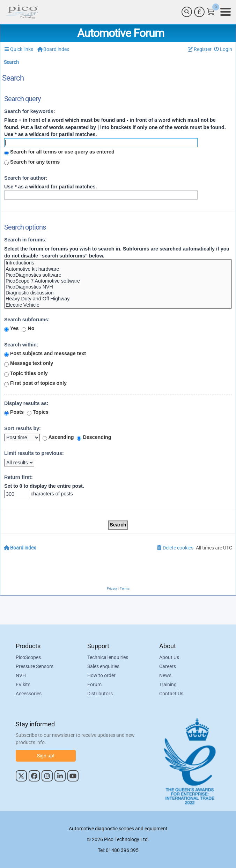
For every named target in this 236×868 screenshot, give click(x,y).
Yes (11, 329)
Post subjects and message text (45, 354)
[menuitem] (223, 49)
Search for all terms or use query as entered (59, 152)
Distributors (100, 694)
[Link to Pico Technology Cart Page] (211, 12)
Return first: (19, 477)
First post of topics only (35, 383)
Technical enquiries (108, 657)
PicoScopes (28, 657)
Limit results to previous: (34, 453)
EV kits (23, 684)
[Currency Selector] (199, 12)
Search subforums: (27, 320)
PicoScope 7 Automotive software (118, 281)
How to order (101, 675)
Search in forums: (25, 240)
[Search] (187, 12)
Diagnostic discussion (118, 293)
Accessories (29, 694)
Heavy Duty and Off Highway (118, 299)
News (165, 675)
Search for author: (26, 178)
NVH (21, 675)
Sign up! (46, 756)
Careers (168, 666)
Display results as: (26, 403)
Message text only (29, 364)
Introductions (118, 263)
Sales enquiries (103, 666)
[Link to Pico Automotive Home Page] (22, 12)
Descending (94, 437)
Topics (38, 412)
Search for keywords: (29, 111)
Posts (14, 412)
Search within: (21, 345)
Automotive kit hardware (118, 269)
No (28, 329)
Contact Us (171, 694)
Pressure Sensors (35, 666)
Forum (94, 684)
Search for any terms (32, 162)
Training (168, 684)
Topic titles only (26, 374)
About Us (169, 657)
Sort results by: (23, 428)
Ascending (58, 437)
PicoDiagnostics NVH (118, 287)
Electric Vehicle (118, 305)
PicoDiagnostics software (118, 275)
